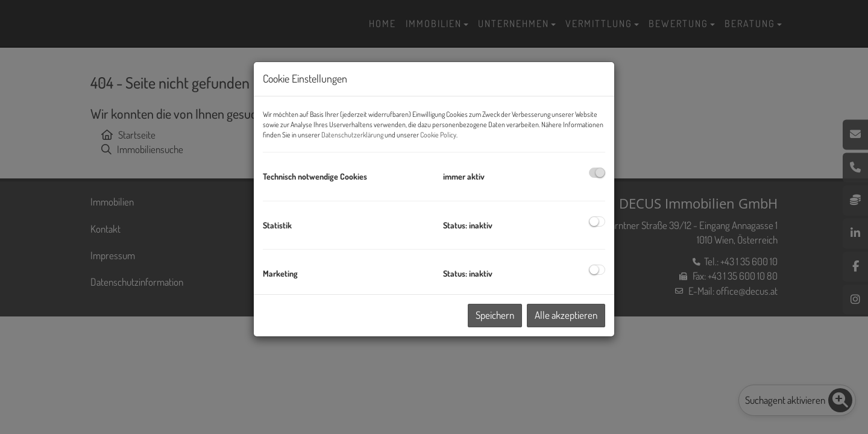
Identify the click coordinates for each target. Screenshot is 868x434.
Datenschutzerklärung (352, 135)
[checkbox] (597, 173)
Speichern (495, 315)
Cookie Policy (438, 135)
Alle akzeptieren (566, 315)
